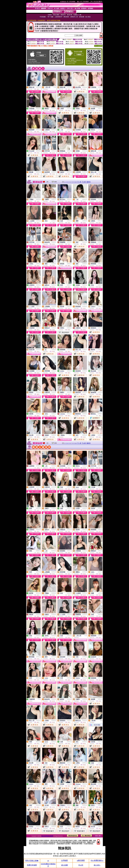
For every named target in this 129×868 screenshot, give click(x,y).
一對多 (54, 87)
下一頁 (79, 182)
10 (76, 182)
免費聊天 (100, 87)
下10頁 (84, 182)
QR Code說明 (98, 46)
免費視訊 (38, 87)
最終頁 (89, 182)
